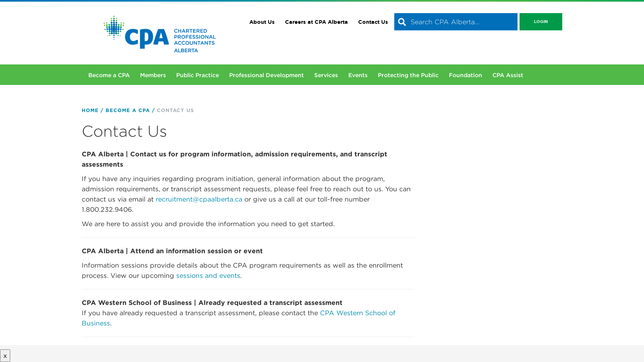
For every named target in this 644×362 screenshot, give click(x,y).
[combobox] (456, 22)
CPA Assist (508, 75)
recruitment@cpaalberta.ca (199, 199)
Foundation (466, 75)
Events (358, 75)
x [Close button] (5, 356)
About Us (262, 22)
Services (326, 75)
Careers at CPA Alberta (316, 22)
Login (541, 22)
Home (90, 110)
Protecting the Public (408, 75)
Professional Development (267, 75)
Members (153, 75)
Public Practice (198, 75)
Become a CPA (109, 75)
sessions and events (208, 276)
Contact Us (373, 22)
